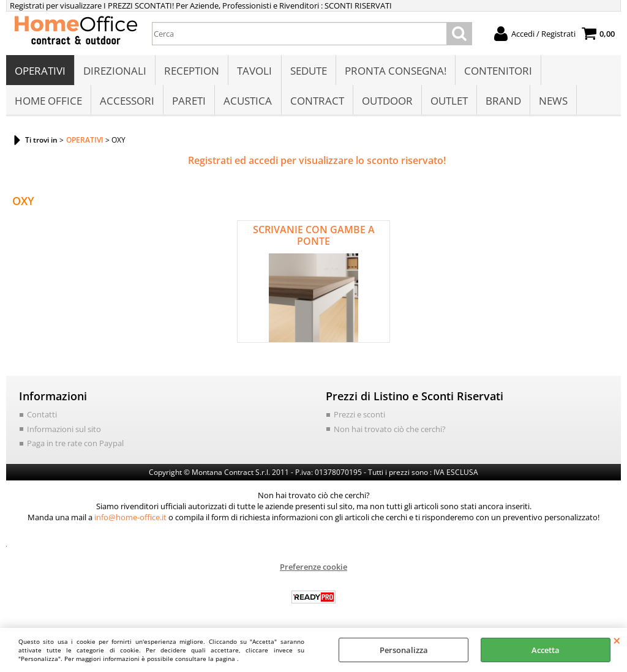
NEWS (553, 102)
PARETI (189, 102)
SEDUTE (308, 71)
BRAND (503, 102)
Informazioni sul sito (64, 431)
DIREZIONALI (115, 71)
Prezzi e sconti (359, 417)
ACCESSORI (127, 102)
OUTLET (449, 102)
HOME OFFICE (48, 102)
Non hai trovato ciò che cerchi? (390, 431)
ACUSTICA (248, 102)
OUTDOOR (387, 102)
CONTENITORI (497, 71)
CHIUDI (617, 640)
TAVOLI (254, 71)
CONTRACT (317, 102)
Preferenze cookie (313, 569)
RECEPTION (192, 71)
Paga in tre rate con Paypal (75, 446)
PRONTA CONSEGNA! (395, 71)
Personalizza (404, 650)
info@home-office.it (130, 519)
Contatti (42, 417)
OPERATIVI (40, 71)
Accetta (546, 650)
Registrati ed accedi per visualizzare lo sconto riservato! (317, 163)
